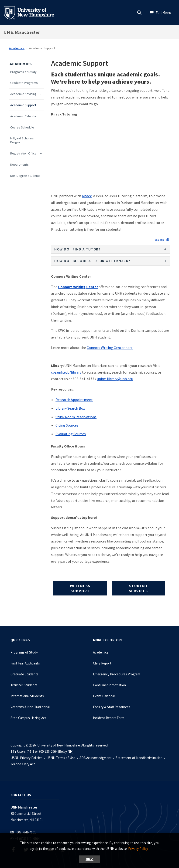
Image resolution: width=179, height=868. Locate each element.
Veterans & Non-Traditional (30, 707)
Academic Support (23, 105)
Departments (19, 165)
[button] (162, 240)
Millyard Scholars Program (22, 140)
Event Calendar (104, 696)
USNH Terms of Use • (63, 758)
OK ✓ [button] (90, 859)
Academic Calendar (24, 116)
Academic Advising (23, 94)
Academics (17, 48)
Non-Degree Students (25, 176)
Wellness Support (80, 588)
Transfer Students (24, 685)
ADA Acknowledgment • (97, 758)
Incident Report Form (109, 718)
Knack (87, 196)
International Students (27, 696)
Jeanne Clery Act (23, 764)
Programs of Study (23, 72)
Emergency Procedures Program (117, 674)
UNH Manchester (22, 32)
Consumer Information (109, 685)
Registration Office (23, 153)
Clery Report (102, 663)
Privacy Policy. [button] (138, 849)
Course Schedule (22, 127)
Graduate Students (24, 674)
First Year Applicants (25, 663)
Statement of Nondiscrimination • (141, 758)
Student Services (138, 588)
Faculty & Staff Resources (112, 707)
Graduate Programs (24, 83)
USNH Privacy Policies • (28, 758)
